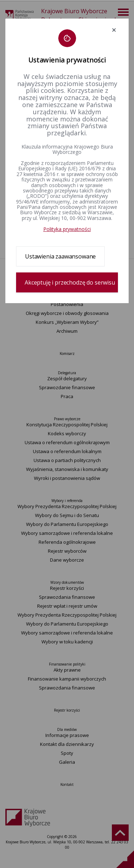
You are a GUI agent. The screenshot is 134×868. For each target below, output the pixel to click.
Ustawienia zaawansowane (60, 256)
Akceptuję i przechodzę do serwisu (70, 282)
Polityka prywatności (67, 229)
